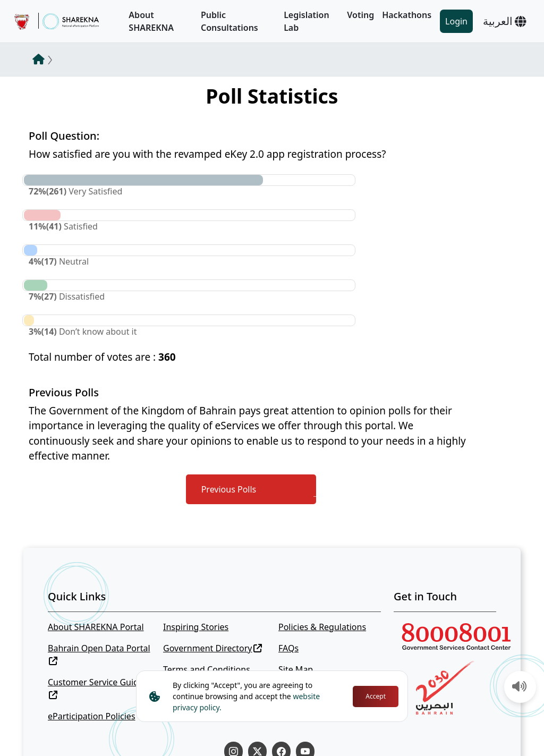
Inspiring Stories (196, 627)
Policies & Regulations (322, 627)
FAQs (288, 648)
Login (456, 21)
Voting (360, 15)
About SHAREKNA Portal (96, 627)
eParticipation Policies (92, 716)
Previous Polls (229, 489)
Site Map (296, 669)
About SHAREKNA (151, 21)
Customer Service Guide (96, 688)
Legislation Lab (307, 21)
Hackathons (407, 15)
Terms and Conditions (207, 669)
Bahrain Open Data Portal (99, 654)
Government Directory (212, 648)
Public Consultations (229, 21)
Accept (376, 696)
